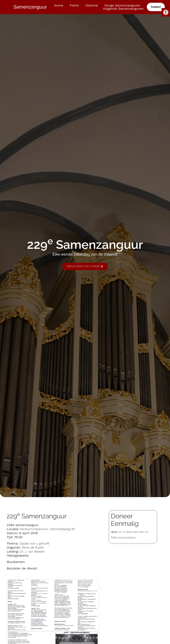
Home (59, 5)
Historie (92, 5)
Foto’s (74, 5)
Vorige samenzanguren (122, 5)
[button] (166, 12)
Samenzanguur (30, 7)
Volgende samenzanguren (123, 9)
